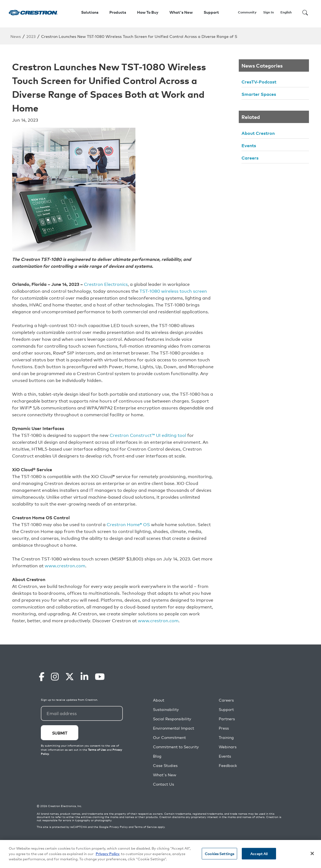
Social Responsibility (172, 719)
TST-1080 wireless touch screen (173, 291)
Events (249, 145)
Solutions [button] (90, 12)
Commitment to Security (176, 747)
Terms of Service (146, 827)
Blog (157, 756)
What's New (181, 12)
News (16, 36)
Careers (250, 158)
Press (224, 728)
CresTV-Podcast (259, 82)
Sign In (269, 12)
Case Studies (165, 765)
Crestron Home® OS (128, 524)
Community (247, 12)
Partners (227, 719)
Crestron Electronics (106, 284)
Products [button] (118, 12)
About (159, 700)
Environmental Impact (174, 728)
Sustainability (166, 709)
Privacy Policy (119, 827)
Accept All (259, 854)
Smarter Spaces (259, 94)
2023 (31, 36)
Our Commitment (169, 737)
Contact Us (164, 784)
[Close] (312, 854)
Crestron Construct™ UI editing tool (148, 435)
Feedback (228, 765)
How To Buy (148, 12)
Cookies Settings (219, 854)
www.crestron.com (65, 565)
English (286, 12)
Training (226, 737)
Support (226, 709)
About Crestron (258, 133)
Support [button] (211, 12)
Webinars (228, 747)
